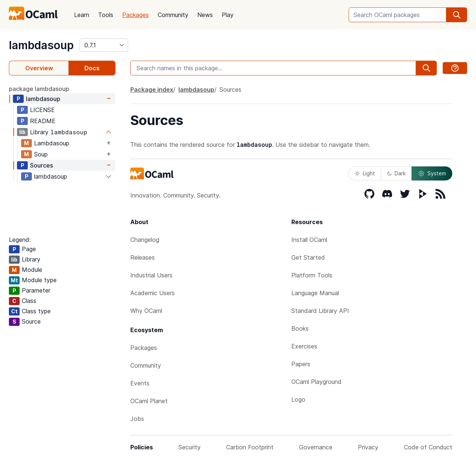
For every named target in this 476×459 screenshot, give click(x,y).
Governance (316, 447)
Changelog (145, 240)
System (432, 173)
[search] (457, 15)
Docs (92, 68)
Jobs (137, 419)
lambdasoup (41, 45)
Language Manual (315, 293)
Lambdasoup (52, 143)
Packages (135, 15)
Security (190, 447)
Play (228, 15)
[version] (104, 45)
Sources (41, 165)
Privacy (368, 447)
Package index (152, 90)
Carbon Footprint (250, 447)
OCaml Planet (149, 401)
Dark (396, 173)
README (43, 121)
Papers (301, 364)
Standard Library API (320, 311)
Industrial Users (151, 275)
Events (140, 383)
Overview (39, 68)
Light (365, 173)
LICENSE (42, 110)
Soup (41, 154)
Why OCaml (146, 311)
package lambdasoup (39, 89)
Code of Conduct (428, 447)
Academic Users (152, 293)
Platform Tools (312, 275)
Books (300, 328)
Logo (298, 399)
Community (173, 15)
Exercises (304, 346)
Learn (82, 15)
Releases (143, 257)
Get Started (308, 257)
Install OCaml (309, 240)
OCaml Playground (316, 382)
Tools (106, 15)
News (205, 15)
